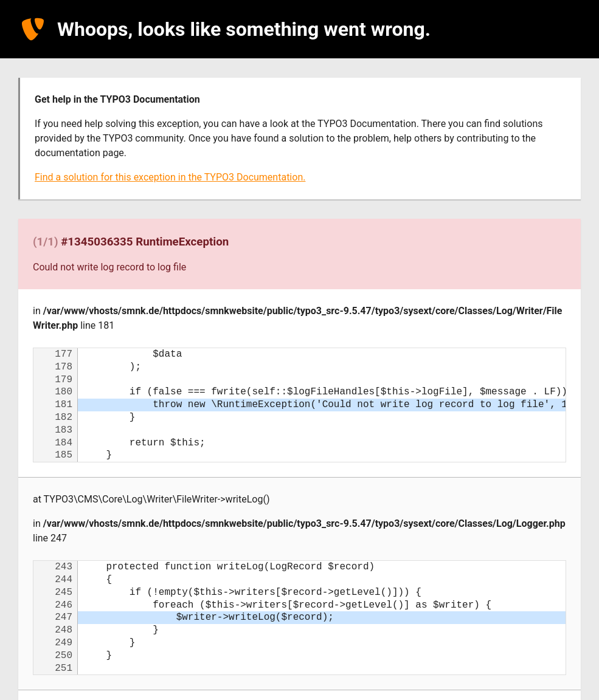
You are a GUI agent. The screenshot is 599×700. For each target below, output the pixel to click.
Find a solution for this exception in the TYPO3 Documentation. (170, 177)
